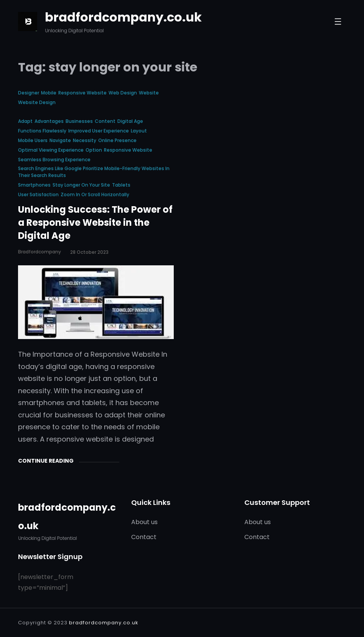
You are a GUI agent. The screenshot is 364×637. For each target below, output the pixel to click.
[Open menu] (338, 22)
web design (123, 93)
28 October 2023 (89, 252)
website (149, 93)
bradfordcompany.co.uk (123, 17)
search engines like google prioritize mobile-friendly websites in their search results (94, 172)
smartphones (34, 185)
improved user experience (99, 131)
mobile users (33, 140)
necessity (85, 140)
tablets (121, 185)
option (94, 150)
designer (29, 93)
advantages (49, 121)
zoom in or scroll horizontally (95, 194)
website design (37, 102)
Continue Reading (46, 461)
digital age (130, 121)
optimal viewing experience (51, 150)
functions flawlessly (42, 131)
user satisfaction (38, 194)
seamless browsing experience (54, 160)
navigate (60, 140)
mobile (49, 93)
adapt (25, 121)
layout (139, 131)
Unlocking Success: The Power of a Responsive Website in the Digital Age (95, 223)
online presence (117, 140)
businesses (79, 121)
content (105, 121)
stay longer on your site (81, 185)
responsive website (82, 93)
